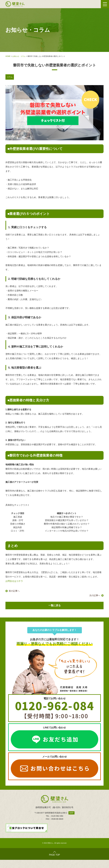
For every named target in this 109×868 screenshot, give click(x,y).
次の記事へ (95, 595)
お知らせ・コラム (19, 56)
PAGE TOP (54, 854)
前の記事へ (14, 591)
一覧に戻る (55, 605)
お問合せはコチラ (14, 581)
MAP (71, 813)
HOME (8, 56)
